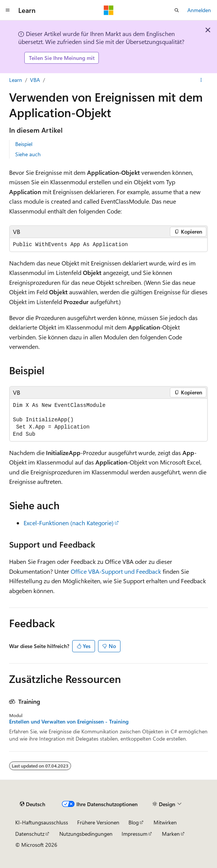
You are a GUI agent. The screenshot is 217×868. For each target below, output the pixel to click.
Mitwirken (165, 822)
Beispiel (24, 144)
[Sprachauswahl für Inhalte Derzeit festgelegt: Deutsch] (32, 804)
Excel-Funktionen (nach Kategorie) (69, 523)
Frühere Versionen (98, 822)
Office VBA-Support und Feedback (116, 571)
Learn (16, 80)
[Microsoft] (109, 10)
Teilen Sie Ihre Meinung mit (62, 58)
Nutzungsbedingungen (86, 834)
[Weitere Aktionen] (201, 80)
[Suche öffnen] (177, 10)
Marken (171, 834)
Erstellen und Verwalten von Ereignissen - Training (69, 722)
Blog (134, 822)
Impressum (135, 834)
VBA (35, 80)
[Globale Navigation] (8, 10)
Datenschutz (30, 834)
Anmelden (199, 10)
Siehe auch (28, 154)
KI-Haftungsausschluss (42, 822)
